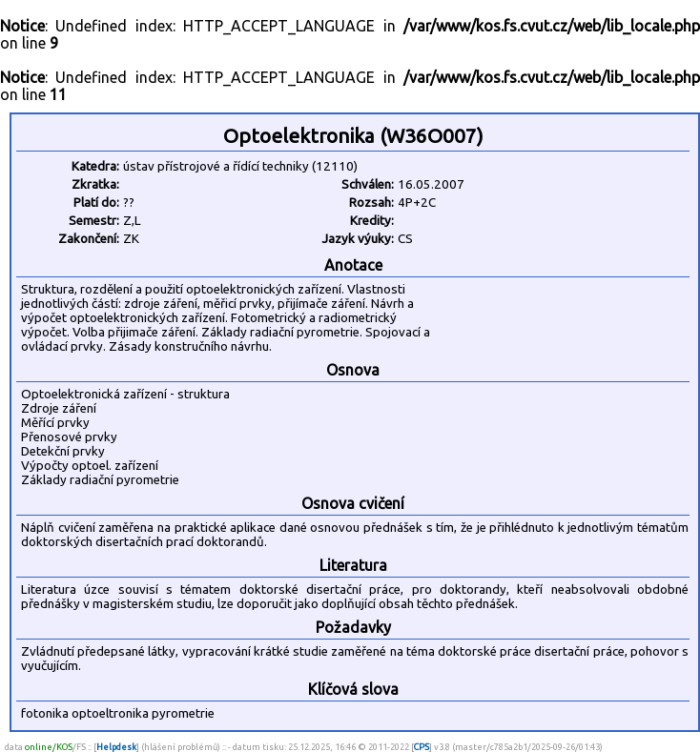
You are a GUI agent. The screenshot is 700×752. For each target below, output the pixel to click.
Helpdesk (116, 747)
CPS (422, 747)
